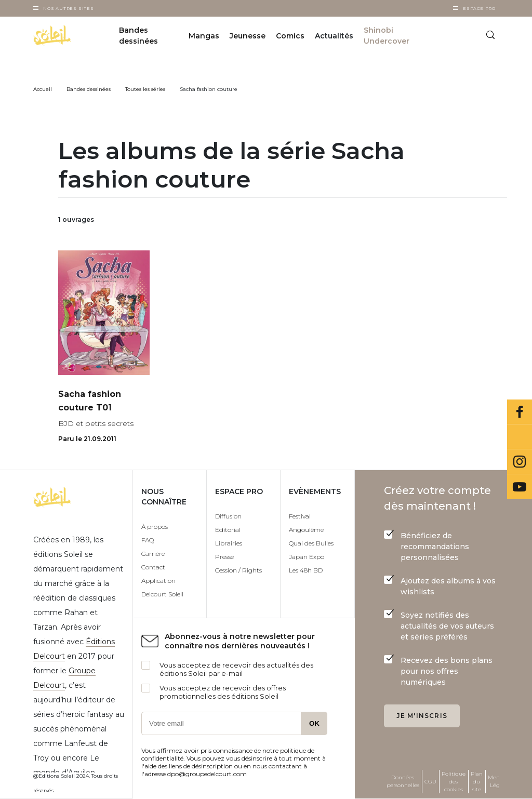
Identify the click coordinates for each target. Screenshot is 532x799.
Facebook (520, 412)
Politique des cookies (454, 782)
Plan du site (477, 782)
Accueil (43, 89)
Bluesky (520, 437)
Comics (290, 36)
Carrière (153, 554)
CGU (430, 782)
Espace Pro (479, 8)
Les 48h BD (306, 570)
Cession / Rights (238, 570)
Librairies (229, 543)
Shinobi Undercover (387, 36)
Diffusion (228, 516)
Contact (153, 567)
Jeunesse (248, 36)
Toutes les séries (145, 89)
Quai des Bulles (311, 543)
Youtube (520, 487)
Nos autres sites (69, 8)
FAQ (148, 540)
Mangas (204, 36)
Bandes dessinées (138, 36)
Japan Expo (307, 557)
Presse (224, 557)
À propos (155, 527)
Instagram (520, 462)
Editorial (228, 530)
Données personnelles (403, 781)
